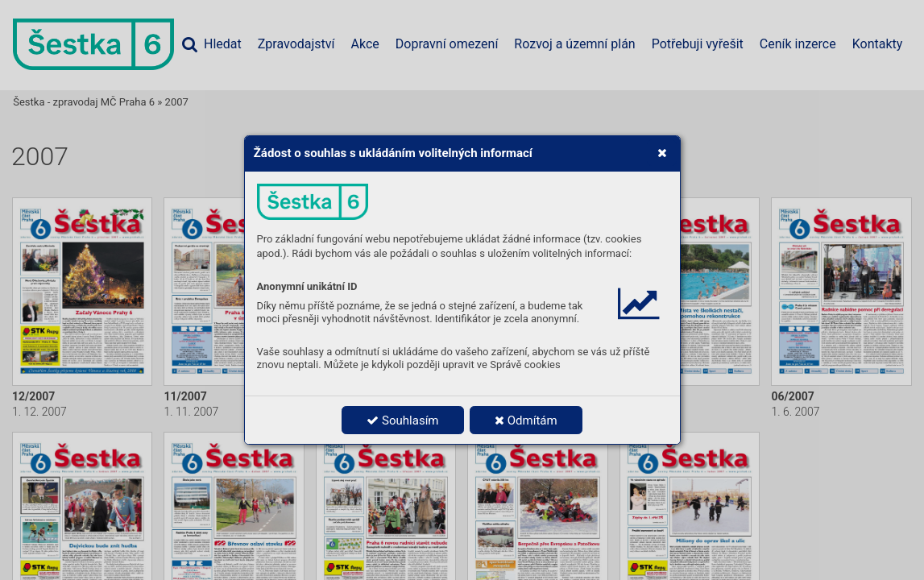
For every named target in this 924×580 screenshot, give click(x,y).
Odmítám (526, 420)
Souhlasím (402, 420)
